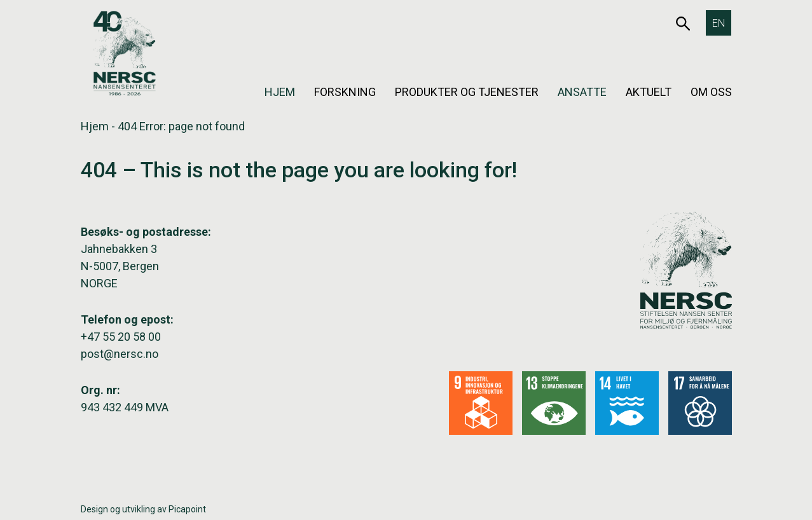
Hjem (280, 92)
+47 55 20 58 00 (121, 337)
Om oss (711, 92)
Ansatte (582, 92)
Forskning (345, 92)
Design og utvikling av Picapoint (143, 509)
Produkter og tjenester (467, 92)
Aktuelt (649, 92)
